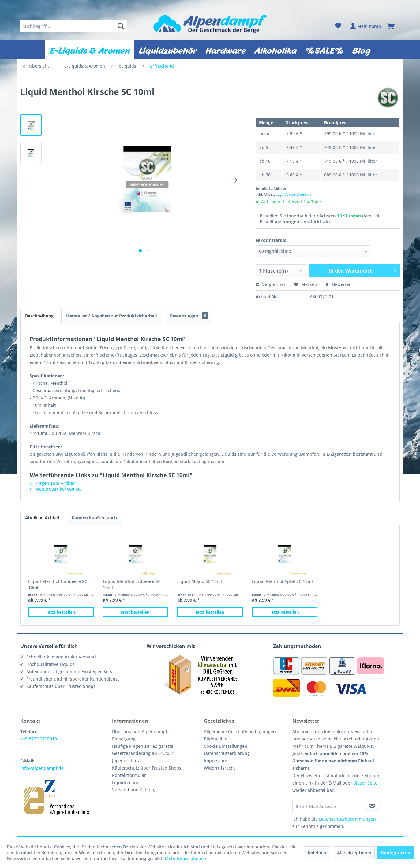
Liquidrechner (127, 783)
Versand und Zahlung (134, 790)
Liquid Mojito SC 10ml (200, 581)
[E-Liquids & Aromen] (90, 50)
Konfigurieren (396, 853)
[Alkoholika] (276, 50)
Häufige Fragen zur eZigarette (143, 746)
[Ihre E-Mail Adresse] (328, 806)
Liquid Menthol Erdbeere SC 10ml (132, 584)
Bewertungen (189, 316)
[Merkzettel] (338, 26)
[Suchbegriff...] (74, 26)
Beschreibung (39, 316)
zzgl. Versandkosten (293, 194)
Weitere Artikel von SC (55, 489)
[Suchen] (121, 26)
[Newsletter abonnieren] (372, 806)
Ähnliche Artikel (42, 518)
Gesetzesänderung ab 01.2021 (143, 753)
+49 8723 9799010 (39, 739)
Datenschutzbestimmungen (347, 819)
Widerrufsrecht (219, 768)
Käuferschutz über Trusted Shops (147, 768)
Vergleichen (271, 284)
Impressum (216, 760)
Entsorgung (124, 739)
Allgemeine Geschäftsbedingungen (240, 731)
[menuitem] (74, 26)
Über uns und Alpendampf (140, 731)
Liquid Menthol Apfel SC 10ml (282, 581)
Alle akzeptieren (354, 853)
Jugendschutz (126, 760)
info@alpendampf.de (42, 768)
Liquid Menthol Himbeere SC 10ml (58, 584)
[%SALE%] (324, 50)
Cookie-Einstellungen (226, 746)
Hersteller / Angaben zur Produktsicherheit (112, 316)
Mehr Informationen (186, 858)
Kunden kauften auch (94, 518)
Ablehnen (317, 853)
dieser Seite (365, 783)
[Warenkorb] (394, 26)
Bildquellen (216, 739)
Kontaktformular (129, 775)
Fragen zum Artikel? (53, 483)
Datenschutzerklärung (227, 753)
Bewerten (338, 284)
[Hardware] (226, 50)
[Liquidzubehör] (168, 50)
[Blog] (361, 50)
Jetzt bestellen (61, 612)
